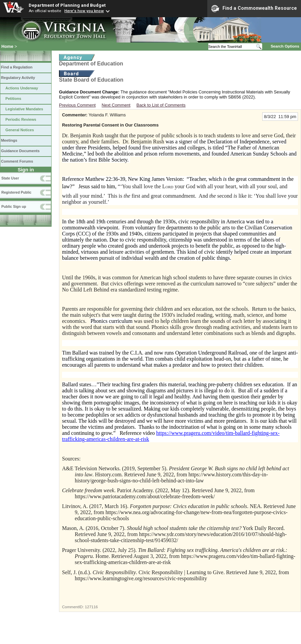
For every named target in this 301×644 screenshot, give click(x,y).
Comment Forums (17, 161)
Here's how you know (84, 11)
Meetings (9, 140)
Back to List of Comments (161, 105)
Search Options (285, 46)
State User (10, 178)
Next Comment (116, 105)
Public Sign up (14, 206)
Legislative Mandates (24, 109)
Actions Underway (22, 88)
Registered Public (16, 192)
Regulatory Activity (18, 78)
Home (7, 46)
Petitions (13, 99)
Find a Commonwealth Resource (254, 8)
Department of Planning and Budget (67, 5)
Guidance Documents (20, 151)
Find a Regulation (17, 67)
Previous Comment (77, 105)
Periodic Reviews (21, 119)
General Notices (20, 130)
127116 (91, 607)
